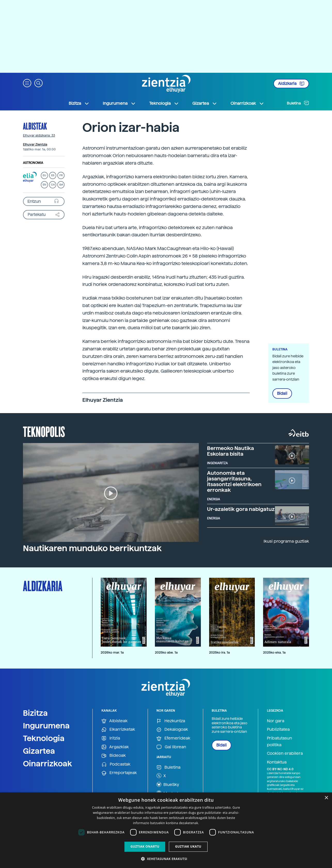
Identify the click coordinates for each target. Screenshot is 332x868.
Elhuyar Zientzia (35, 144)
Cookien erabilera (285, 753)
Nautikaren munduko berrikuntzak (92, 548)
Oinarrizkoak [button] (247, 103)
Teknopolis (44, 431)
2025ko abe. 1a (166, 652)
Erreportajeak (119, 773)
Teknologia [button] (164, 103)
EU (44, 175)
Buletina (298, 103)
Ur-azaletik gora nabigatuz (241, 509)
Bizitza (35, 713)
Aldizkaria (291, 84)
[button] (27, 83)
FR (61, 175)
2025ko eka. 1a (274, 652)
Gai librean (171, 747)
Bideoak (114, 756)
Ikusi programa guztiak (286, 541)
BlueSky (168, 784)
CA (53, 185)
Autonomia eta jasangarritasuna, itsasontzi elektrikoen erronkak (234, 481)
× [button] (326, 798)
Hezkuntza (171, 721)
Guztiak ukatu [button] (188, 846)
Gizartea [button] (205, 103)
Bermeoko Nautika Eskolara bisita (231, 451)
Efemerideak (173, 738)
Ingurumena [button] (119, 103)
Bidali (282, 393)
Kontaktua (277, 762)
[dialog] (166, 830)
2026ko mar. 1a (112, 652)
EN (44, 185)
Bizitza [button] (79, 103)
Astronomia (33, 163)
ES (53, 175)
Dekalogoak (172, 730)
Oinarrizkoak (48, 763)
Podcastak (116, 764)
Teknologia (44, 738)
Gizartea (39, 751)
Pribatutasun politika (279, 741)
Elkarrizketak (118, 730)
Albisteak (35, 126)
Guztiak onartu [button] (145, 846)
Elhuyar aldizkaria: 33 (39, 135)
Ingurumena (46, 726)
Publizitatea (278, 729)
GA (61, 185)
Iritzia (111, 738)
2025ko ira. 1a (219, 652)
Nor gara (276, 721)
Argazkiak (115, 747)
